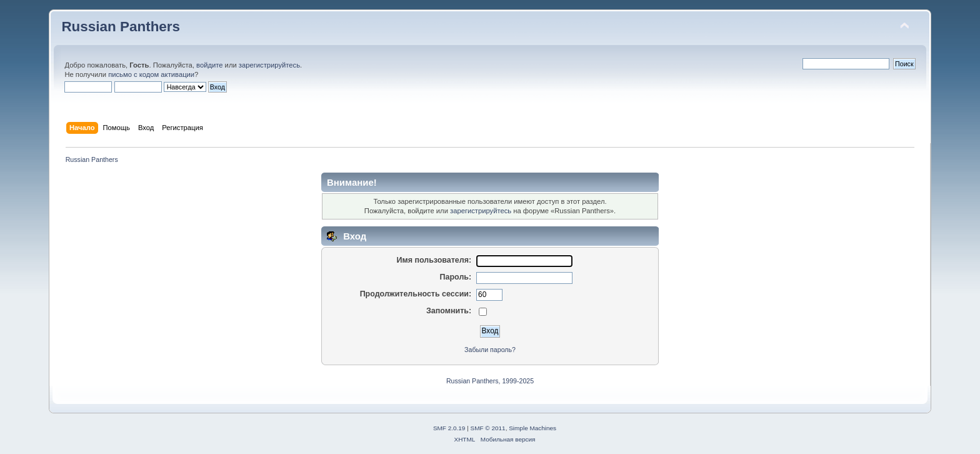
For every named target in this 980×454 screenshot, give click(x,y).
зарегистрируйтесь (269, 65)
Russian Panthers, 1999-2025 (490, 381)
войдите (209, 65)
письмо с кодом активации (151, 74)
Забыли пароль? (490, 350)
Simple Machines (532, 428)
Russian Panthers (121, 27)
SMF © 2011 (488, 428)
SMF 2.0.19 (449, 428)
